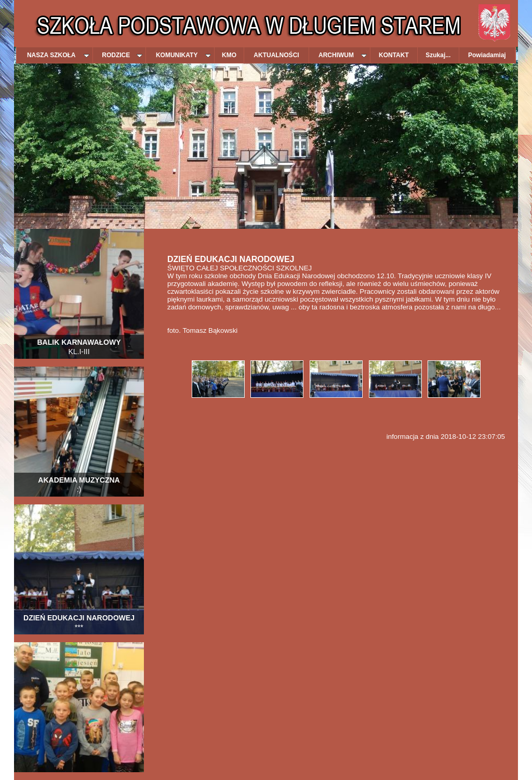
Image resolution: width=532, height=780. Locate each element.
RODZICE (122, 55)
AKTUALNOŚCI (276, 55)
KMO (229, 55)
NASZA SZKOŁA (58, 55)
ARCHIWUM (343, 55)
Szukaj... (438, 55)
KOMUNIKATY (183, 55)
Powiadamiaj (487, 55)
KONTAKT (394, 55)
